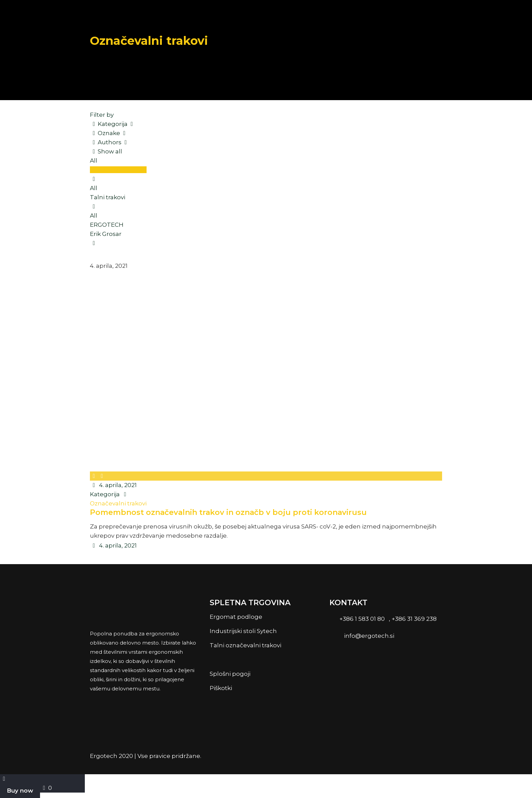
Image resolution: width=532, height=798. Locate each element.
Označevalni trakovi (118, 170)
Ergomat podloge (236, 617)
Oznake (109, 133)
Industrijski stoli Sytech (243, 631)
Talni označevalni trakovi (247, 645)
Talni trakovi (108, 197)
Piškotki (221, 688)
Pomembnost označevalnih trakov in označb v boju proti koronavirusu (228, 512)
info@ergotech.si (369, 636)
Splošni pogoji (230, 674)
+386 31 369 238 (414, 619)
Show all (106, 151)
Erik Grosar (106, 234)
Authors (110, 142)
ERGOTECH (107, 225)
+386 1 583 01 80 (361, 619)
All (94, 161)
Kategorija (113, 124)
